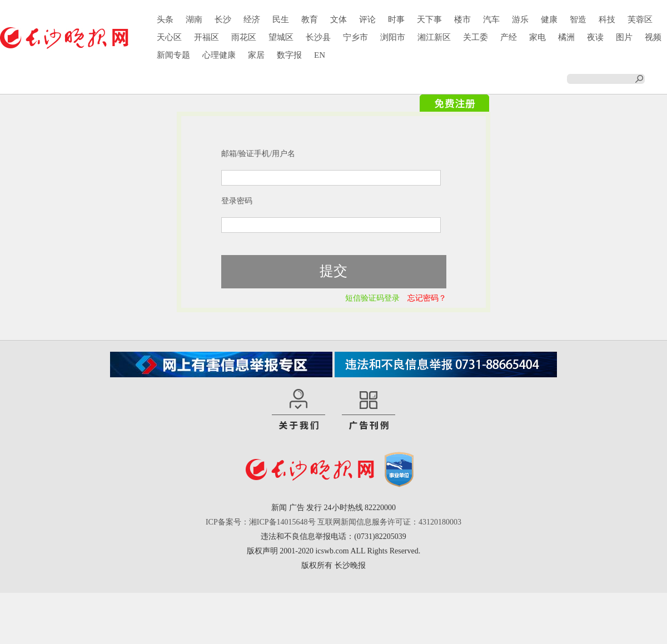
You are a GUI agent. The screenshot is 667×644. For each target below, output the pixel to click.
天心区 (169, 37)
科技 (607, 19)
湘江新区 (434, 37)
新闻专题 (173, 55)
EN (320, 55)
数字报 (289, 55)
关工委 (476, 37)
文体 (339, 19)
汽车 (491, 19)
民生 (281, 19)
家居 (256, 55)
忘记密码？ (427, 298)
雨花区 (244, 37)
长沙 (223, 19)
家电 (537, 37)
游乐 (520, 19)
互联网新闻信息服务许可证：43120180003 (389, 522)
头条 (165, 19)
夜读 (595, 37)
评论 (367, 19)
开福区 (206, 37)
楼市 (462, 19)
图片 (624, 37)
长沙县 (318, 37)
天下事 (429, 19)
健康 (549, 19)
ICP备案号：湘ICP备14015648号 (261, 522)
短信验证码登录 (372, 298)
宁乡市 (355, 37)
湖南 (194, 19)
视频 (653, 37)
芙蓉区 (640, 19)
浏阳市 (393, 37)
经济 (252, 19)
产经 (509, 37)
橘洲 (566, 37)
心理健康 (219, 55)
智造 (578, 19)
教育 (310, 19)
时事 (396, 19)
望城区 (281, 37)
